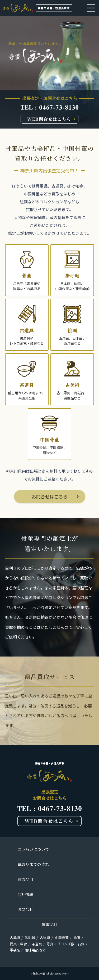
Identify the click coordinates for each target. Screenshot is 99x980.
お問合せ (25, 909)
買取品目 (25, 879)
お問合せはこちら (50, 496)
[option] (49, 64)
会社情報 (25, 894)
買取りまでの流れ (33, 864)
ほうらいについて (33, 849)
